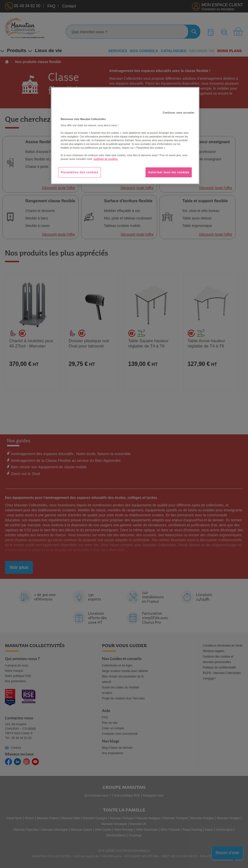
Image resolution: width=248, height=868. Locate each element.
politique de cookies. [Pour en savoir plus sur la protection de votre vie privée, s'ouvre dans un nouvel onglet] (106, 159)
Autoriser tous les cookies (169, 172)
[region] (125, 136)
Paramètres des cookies (80, 172)
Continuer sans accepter (179, 113)
